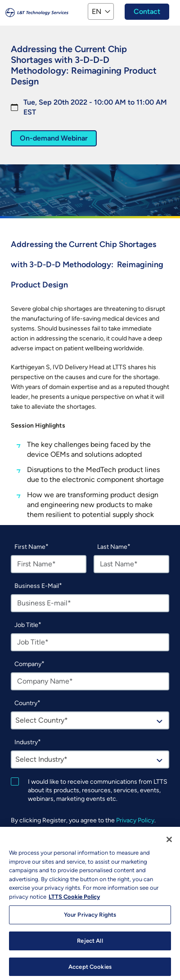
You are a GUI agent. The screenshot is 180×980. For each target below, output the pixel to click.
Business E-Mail (37, 586)
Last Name (112, 547)
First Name (30, 547)
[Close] (169, 844)
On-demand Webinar (54, 138)
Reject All (90, 945)
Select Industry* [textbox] (41, 759)
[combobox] (90, 720)
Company (28, 664)
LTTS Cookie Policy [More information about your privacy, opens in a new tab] (74, 901)
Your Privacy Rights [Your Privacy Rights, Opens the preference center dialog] (90, 919)
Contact (147, 11)
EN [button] (97, 11)
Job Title (26, 625)
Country (26, 703)
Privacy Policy (135, 820)
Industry (26, 742)
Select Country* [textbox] (42, 720)
